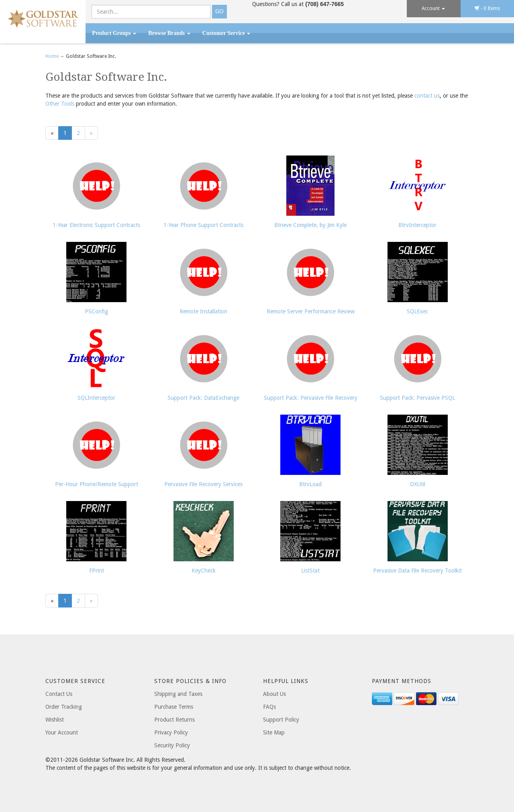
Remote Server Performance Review (311, 311)
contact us (427, 96)
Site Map (274, 732)
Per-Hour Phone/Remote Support (97, 484)
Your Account (62, 732)
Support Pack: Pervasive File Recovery (311, 398)
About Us (274, 694)
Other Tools (60, 104)
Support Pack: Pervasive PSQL (417, 398)
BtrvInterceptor (417, 225)
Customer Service (226, 33)
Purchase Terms (174, 707)
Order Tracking (64, 707)
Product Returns (174, 720)
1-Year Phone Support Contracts (203, 225)
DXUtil (418, 484)
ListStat (310, 571)
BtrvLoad (310, 484)
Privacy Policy (171, 732)
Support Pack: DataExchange (203, 398)
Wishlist (55, 720)
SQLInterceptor (96, 398)
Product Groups (114, 33)
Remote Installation (203, 311)
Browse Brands (169, 33)
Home (53, 56)
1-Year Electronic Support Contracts (96, 225)
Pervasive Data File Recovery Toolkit (417, 571)
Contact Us (59, 694)
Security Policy (172, 745)
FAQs (269, 707)
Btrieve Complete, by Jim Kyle (310, 225)
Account (433, 8)
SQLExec (417, 311)
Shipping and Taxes (178, 694)
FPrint (97, 571)
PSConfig (96, 311)
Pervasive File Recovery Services (203, 484)
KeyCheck (204, 571)
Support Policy (281, 720)
